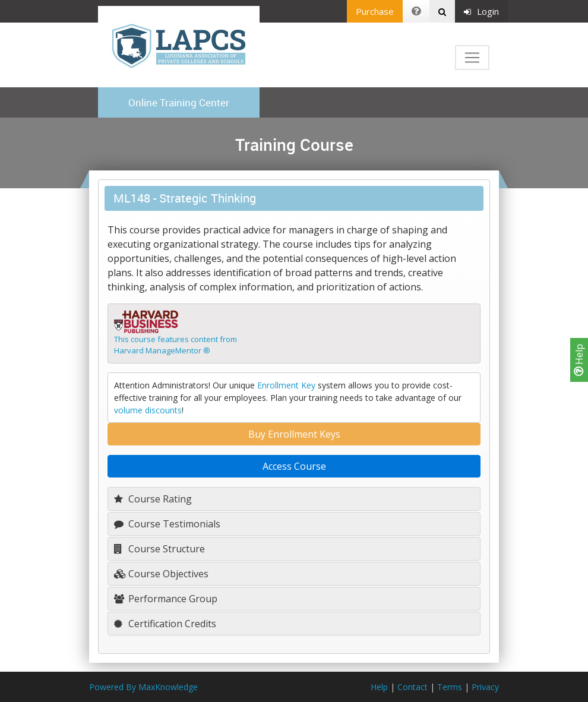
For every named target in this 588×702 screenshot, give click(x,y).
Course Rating (153, 499)
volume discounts (148, 410)
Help (579, 360)
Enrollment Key (286, 385)
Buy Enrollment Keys (294, 434)
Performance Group (166, 599)
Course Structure (159, 549)
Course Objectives (161, 574)
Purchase (375, 11)
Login (481, 11)
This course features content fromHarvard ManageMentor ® (176, 345)
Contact (412, 687)
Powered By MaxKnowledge (143, 687)
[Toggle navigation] (472, 58)
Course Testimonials (167, 524)
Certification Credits (165, 624)
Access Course (294, 466)
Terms (450, 687)
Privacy (485, 687)
